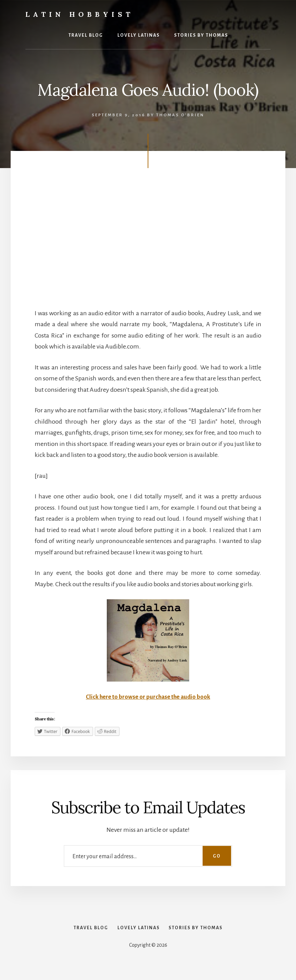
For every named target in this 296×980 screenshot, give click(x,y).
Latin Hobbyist (79, 14)
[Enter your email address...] (148, 856)
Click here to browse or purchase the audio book (148, 697)
